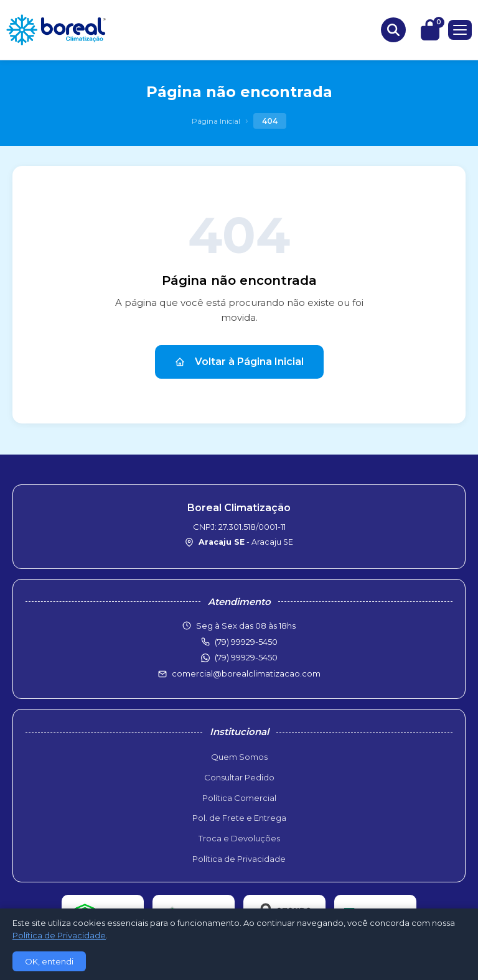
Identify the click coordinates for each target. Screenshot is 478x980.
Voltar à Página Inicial (239, 362)
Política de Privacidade (239, 859)
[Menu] (460, 30)
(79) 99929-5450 (246, 657)
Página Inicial (216, 121)
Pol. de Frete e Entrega (239, 818)
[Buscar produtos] (393, 30)
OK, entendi (49, 961)
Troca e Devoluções (239, 838)
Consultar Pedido (239, 777)
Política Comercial (239, 798)
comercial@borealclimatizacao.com (246, 673)
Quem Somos (239, 757)
